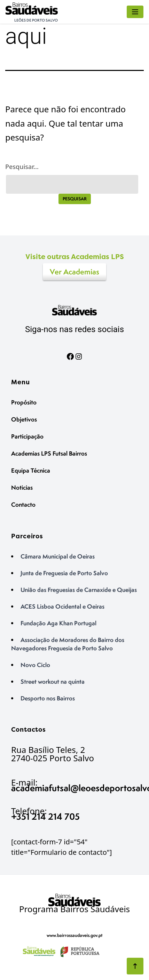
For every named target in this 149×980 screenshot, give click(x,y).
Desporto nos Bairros (48, 698)
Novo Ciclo (35, 665)
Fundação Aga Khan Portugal (58, 623)
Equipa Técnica (31, 470)
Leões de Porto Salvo (36, 20)
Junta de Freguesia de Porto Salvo (64, 573)
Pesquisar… (22, 167)
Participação (27, 436)
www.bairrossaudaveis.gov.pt (75, 935)
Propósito (24, 402)
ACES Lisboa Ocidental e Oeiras (62, 606)
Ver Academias (74, 272)
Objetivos (24, 419)
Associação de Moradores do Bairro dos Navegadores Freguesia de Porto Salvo (68, 644)
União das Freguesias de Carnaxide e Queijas (79, 590)
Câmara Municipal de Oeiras (58, 556)
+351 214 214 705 (45, 816)
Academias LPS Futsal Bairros (49, 453)
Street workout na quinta (53, 681)
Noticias (22, 487)
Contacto (23, 504)
